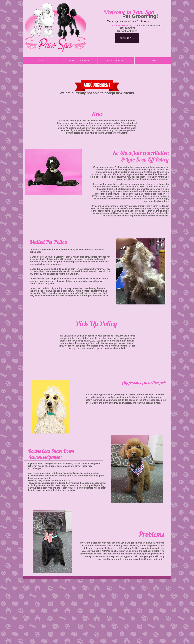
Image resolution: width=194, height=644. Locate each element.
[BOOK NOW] (127, 38)
